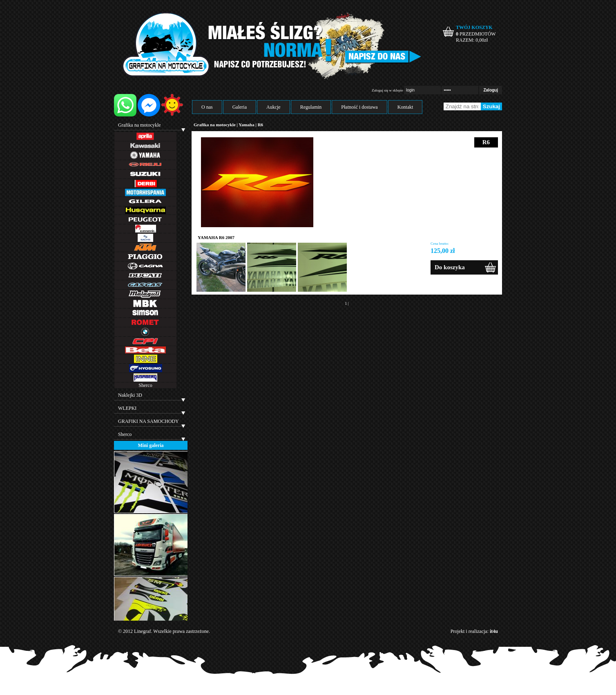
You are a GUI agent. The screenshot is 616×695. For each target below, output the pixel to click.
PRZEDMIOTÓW (476, 34)
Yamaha (247, 125)
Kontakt (405, 107)
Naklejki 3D (130, 395)
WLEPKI (127, 408)
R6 (260, 125)
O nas (207, 107)
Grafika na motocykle (139, 125)
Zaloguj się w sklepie (387, 90)
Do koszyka (450, 267)
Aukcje (273, 107)
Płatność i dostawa (359, 107)
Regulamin (311, 107)
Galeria (240, 107)
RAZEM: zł (472, 40)
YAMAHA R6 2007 (216, 237)
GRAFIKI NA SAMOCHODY (148, 421)
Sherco (145, 385)
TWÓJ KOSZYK (474, 27)
